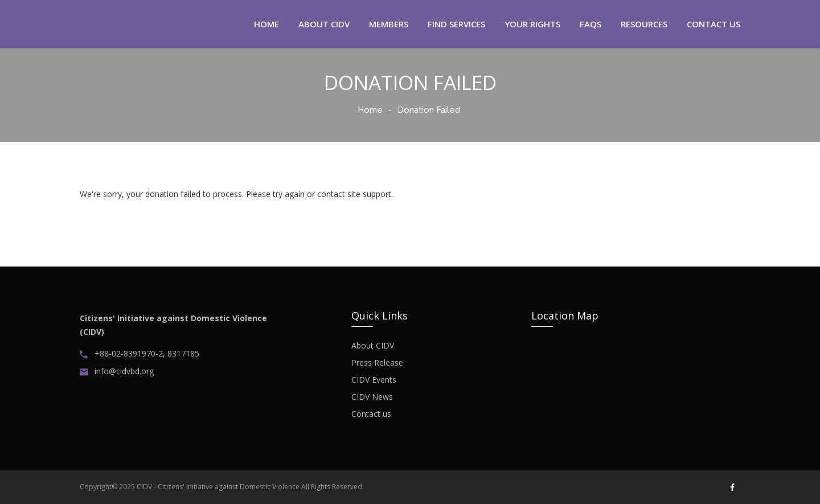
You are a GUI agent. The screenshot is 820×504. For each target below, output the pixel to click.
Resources (644, 24)
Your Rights (532, 24)
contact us (714, 24)
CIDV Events (374, 380)
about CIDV (324, 24)
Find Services (456, 24)
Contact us (371, 414)
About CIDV (373, 346)
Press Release (377, 363)
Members (389, 24)
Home (370, 110)
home (266, 24)
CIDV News (372, 397)
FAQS (591, 24)
